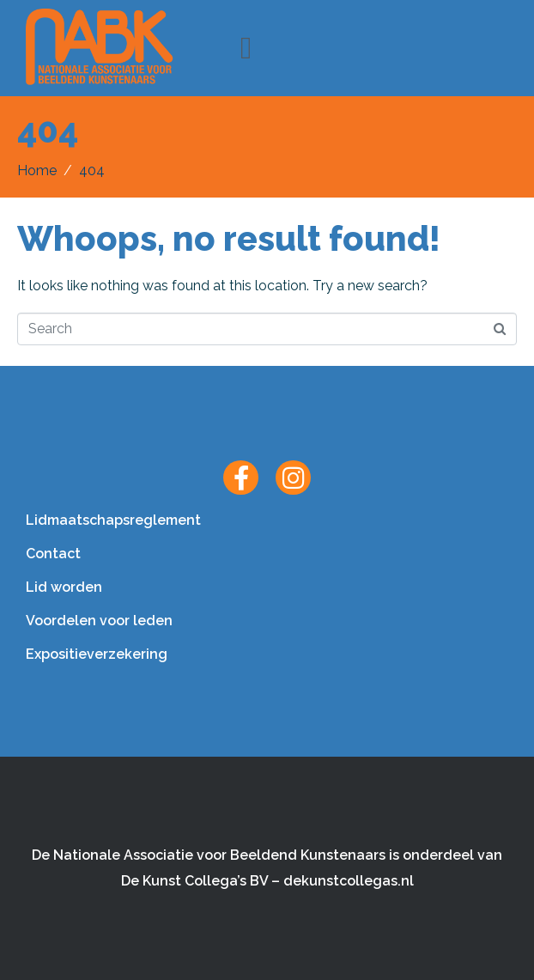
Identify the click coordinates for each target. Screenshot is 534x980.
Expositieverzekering (97, 654)
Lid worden (64, 587)
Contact (53, 554)
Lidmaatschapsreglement (113, 520)
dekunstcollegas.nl (349, 881)
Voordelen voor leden (99, 621)
